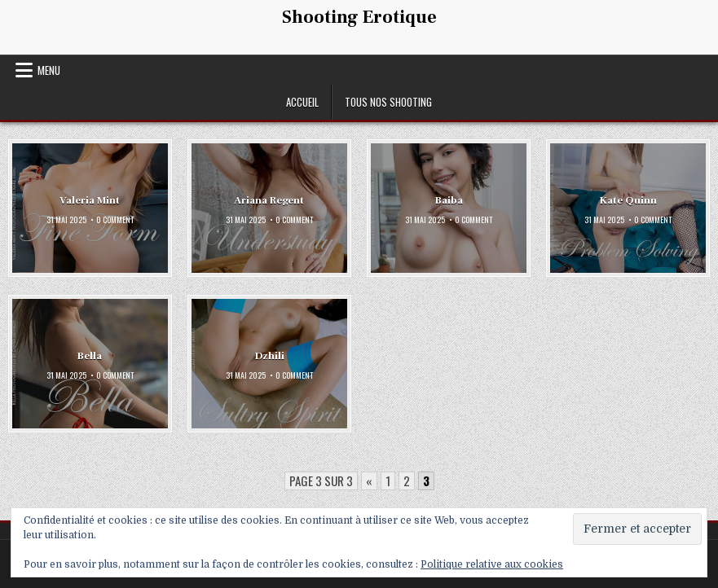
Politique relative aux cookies (492, 564)
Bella (90, 356)
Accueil (302, 102)
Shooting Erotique (359, 17)
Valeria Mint (90, 200)
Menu (49, 70)
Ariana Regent (269, 200)
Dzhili (269, 356)
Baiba (449, 200)
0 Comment (115, 220)
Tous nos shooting (388, 102)
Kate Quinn (628, 200)
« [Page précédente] (369, 480)
